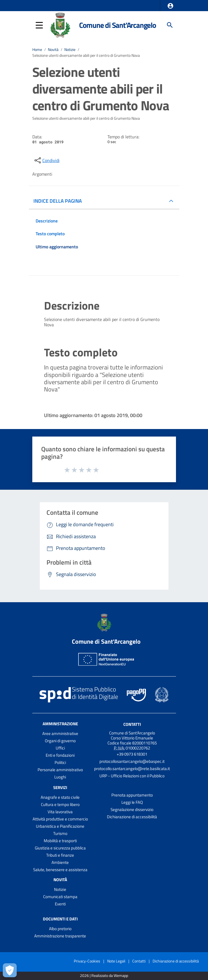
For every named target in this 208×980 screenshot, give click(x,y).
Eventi (60, 904)
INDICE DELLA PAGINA (58, 201)
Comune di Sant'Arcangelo (118, 25)
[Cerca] (170, 25)
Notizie (70, 50)
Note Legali (116, 961)
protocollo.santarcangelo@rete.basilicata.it (132, 769)
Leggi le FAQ (132, 802)
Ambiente (60, 862)
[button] (170, 6)
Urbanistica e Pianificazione (60, 826)
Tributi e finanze (60, 855)
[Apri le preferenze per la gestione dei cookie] (10, 970)
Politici (60, 762)
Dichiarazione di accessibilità (132, 817)
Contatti (132, 724)
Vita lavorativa (60, 812)
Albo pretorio (60, 929)
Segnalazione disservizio (132, 809)
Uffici (60, 748)
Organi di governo (60, 741)
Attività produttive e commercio (60, 819)
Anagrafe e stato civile (60, 797)
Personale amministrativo (60, 770)
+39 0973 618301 (132, 754)
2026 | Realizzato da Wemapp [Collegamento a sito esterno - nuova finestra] (104, 976)
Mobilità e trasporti (60, 841)
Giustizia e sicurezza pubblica (60, 848)
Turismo (60, 833)
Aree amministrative (60, 733)
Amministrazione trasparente (60, 936)
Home (37, 50)
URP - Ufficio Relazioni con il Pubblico (132, 776)
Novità (53, 50)
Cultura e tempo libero (60, 804)
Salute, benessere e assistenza (60, 870)
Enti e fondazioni (60, 755)
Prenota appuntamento (132, 795)
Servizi (60, 787)
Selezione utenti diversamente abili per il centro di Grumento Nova (86, 55)
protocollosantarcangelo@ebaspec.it (132, 761)
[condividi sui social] (47, 160)
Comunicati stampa (60, 897)
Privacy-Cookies (87, 961)
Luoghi (60, 777)
